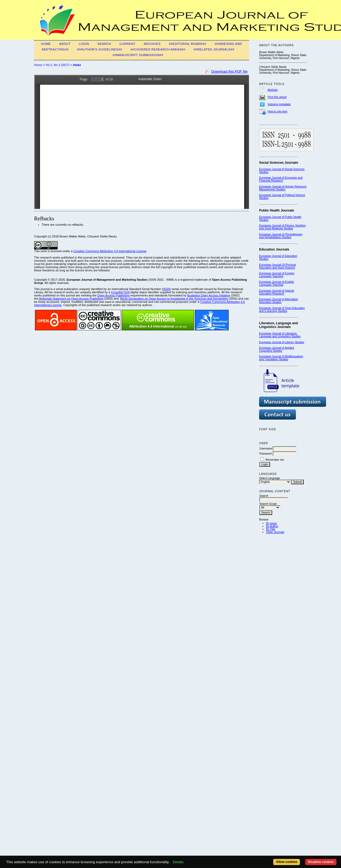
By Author (272, 526)
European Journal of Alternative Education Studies (278, 301)
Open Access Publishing (114, 295)
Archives (152, 44)
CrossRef (117, 292)
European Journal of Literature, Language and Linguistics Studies (280, 335)
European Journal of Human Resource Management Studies (283, 188)
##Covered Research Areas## (158, 49)
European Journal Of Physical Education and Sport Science (277, 266)
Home (46, 44)
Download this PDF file (229, 71)
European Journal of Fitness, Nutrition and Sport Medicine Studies (282, 227)
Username (266, 449)
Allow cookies (287, 862)
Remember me (275, 460)
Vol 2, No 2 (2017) (57, 65)
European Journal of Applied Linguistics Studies (277, 349)
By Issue (271, 523)
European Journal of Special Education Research (277, 292)
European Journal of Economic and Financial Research (281, 179)
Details (178, 862)
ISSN (166, 289)
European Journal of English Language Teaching (277, 283)
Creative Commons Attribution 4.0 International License (110, 251)
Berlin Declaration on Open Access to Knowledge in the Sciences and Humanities (174, 299)
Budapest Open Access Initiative (209, 295)
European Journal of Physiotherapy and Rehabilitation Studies (281, 236)
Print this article (277, 97)
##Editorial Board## (188, 44)
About (65, 44)
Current (127, 44)
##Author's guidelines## (100, 49)
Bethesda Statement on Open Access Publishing (71, 299)
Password (265, 454)
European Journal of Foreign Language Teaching (277, 275)
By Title (271, 529)
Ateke (77, 65)
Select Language (269, 478)
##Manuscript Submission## (138, 55)
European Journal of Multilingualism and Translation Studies (281, 358)
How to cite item (277, 112)
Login (84, 44)
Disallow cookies (321, 862)
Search (104, 44)
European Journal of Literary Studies (282, 342)
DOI (127, 292)
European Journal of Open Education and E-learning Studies (282, 310)
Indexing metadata (279, 104)
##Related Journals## (214, 49)
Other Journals (275, 532)
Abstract (273, 90)
